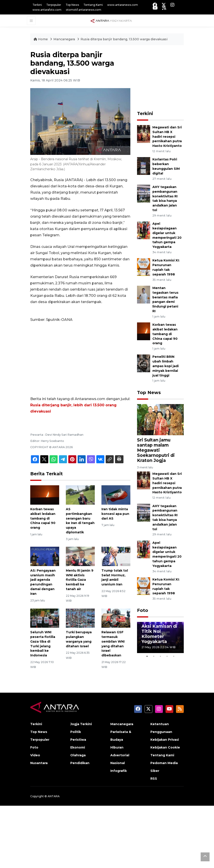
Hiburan (117, 747)
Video (35, 755)
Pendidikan (80, 763)
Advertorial (120, 755)
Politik (76, 732)
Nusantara (39, 763)
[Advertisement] (80, 359)
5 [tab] (174, 656)
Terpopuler (54, 5)
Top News (72, 5)
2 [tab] (154, 656)
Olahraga (78, 755)
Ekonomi (78, 747)
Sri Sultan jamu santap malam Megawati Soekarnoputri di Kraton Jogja (156, 450)
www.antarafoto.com (47, 10)
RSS (154, 779)
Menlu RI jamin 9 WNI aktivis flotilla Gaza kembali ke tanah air (80, 580)
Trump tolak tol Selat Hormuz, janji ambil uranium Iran (115, 577)
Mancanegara (65, 39)
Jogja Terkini (81, 724)
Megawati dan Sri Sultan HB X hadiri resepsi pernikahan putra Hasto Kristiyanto (167, 137)
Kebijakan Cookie (165, 747)
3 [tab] (160, 656)
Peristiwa (78, 740)
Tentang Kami (93, 5)
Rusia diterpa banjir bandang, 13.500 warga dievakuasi (124, 39)
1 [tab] (147, 656)
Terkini (37, 5)
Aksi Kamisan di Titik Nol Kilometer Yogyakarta (159, 634)
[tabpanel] (160, 637)
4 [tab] (167, 656)
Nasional (118, 763)
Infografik (119, 771)
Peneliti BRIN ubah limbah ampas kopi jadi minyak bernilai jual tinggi (166, 366)
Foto (143, 610)
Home (41, 39)
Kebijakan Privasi (165, 740)
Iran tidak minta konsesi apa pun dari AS (115, 514)
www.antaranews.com (123, 5)
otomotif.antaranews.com (84, 10)
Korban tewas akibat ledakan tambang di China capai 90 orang (43, 518)
